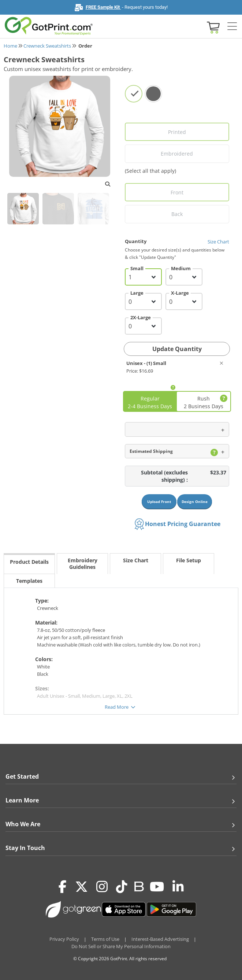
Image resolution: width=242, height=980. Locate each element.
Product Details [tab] (29, 562)
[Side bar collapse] (232, 27)
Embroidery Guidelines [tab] (83, 564)
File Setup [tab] (189, 560)
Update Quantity (177, 349)
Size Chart (218, 242)
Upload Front (159, 502)
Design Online (195, 502)
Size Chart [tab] (136, 560)
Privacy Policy (64, 939)
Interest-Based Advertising (160, 939)
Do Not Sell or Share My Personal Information (121, 946)
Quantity (177, 241)
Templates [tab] (29, 581)
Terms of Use (105, 939)
